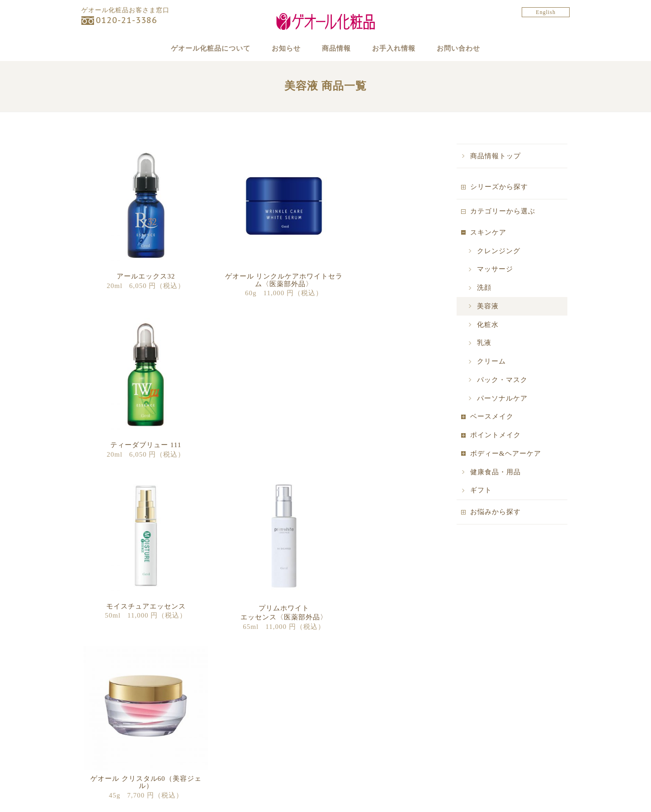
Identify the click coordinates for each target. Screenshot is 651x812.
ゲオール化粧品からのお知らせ (256, 701)
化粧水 (488, 343)
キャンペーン (231, 714)
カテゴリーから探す (116, 714)
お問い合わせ (475, 48)
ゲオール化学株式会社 (491, 720)
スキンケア (488, 250)
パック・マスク (502, 398)
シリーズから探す (499, 205)
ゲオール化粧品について (195, 48)
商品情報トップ (495, 174)
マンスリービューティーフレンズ (259, 726)
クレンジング (499, 269)
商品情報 (336, 48)
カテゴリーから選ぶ (503, 229)
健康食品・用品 (495, 490)
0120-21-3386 (127, 20)
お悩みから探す (495, 530)
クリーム (491, 379)
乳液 (484, 361)
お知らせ (278, 48)
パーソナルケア (502, 416)
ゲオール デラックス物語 (123, 739)
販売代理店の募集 (361, 726)
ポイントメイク (495, 453)
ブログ (221, 763)
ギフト (481, 509)
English (546, 12)
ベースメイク (492, 435)
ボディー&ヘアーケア (506, 472)
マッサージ (495, 288)
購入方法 (349, 714)
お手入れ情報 (402, 48)
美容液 (488, 324)
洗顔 (484, 306)
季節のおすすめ (234, 739)
